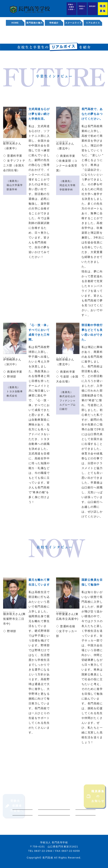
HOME (15, 23)
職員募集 (103, 9)
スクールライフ (73, 23)
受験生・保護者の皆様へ (71, 7)
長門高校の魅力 (35, 23)
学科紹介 (54, 23)
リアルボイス (93, 23)
